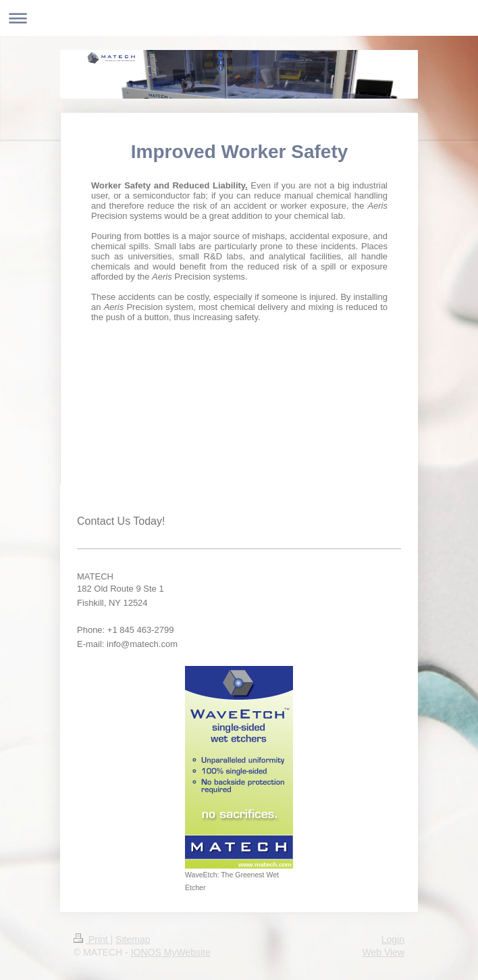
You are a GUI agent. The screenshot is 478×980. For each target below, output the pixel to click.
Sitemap (133, 939)
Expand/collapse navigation (239, 18)
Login (393, 939)
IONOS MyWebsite (171, 952)
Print (92, 939)
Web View (383, 952)
